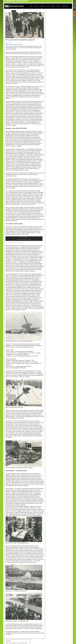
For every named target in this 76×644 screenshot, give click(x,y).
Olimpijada (15, 44)
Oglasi (58, 6)
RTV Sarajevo (20, 44)
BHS (74, 4)
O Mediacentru (65, 6)
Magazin (36, 6)
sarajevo (10, 44)
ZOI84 (7, 44)
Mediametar (42, 6)
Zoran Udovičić (9, 42)
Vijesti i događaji (51, 6)
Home (31, 6)
